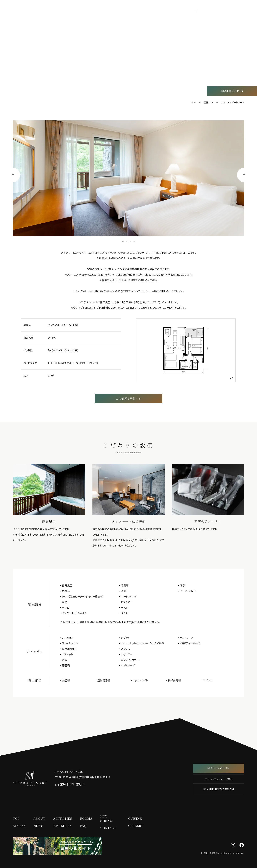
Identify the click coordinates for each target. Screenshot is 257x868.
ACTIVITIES (241, 28)
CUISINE (244, 48)
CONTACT (108, 828)
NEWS (38, 826)
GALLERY (136, 826)
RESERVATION (232, 91)
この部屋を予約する (128, 398)
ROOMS (245, 35)
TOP (247, 21)
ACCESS (244, 55)
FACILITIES (63, 826)
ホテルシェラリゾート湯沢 (218, 779)
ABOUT (39, 819)
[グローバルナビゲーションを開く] (244, 11)
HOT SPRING (241, 41)
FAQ (83, 826)
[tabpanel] (128, 178)
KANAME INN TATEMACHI (219, 789)
